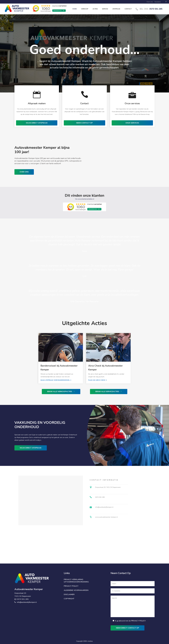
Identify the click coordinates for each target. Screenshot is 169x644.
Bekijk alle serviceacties (109, 392)
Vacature (158, 2)
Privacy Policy (138, 621)
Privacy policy (71, 586)
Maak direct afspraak (31, 448)
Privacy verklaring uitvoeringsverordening (76, 581)
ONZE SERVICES (132, 123)
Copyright (69, 599)
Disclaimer (69, 594)
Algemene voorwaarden (76, 590)
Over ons (150, 2)
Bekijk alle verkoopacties (61, 392)
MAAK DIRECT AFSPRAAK (37, 123)
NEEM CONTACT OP (84, 123)
